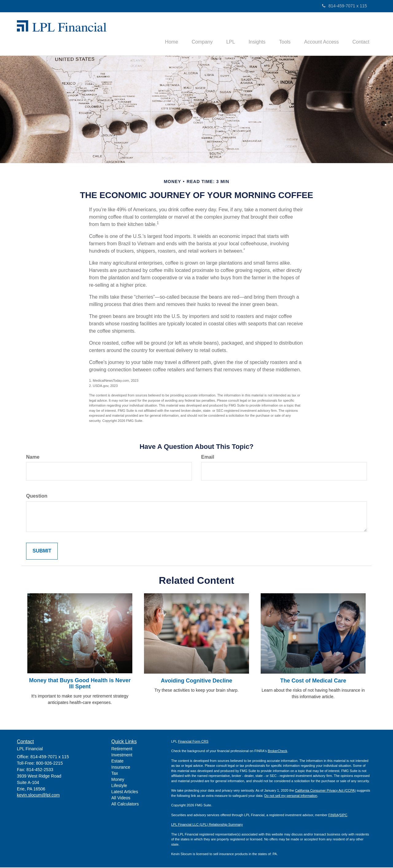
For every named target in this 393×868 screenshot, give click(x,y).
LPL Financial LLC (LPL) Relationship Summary (207, 825)
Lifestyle (119, 786)
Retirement (122, 750)
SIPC (343, 816)
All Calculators (125, 805)
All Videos (121, 799)
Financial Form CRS (193, 742)
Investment (122, 756)
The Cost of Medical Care (313, 682)
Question (37, 497)
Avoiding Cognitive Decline (196, 682)
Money (118, 780)
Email (208, 458)
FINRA (333, 816)
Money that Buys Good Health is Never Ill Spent (80, 684)
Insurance (121, 768)
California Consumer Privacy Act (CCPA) (325, 791)
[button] (192, 34)
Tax (115, 774)
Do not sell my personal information (291, 796)
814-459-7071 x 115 (344, 6)
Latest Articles (125, 793)
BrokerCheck (278, 752)
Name (33, 458)
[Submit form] (42, 552)
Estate (118, 762)
